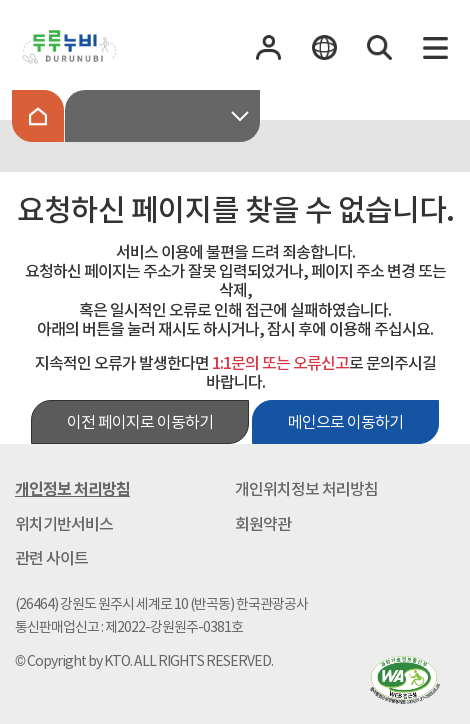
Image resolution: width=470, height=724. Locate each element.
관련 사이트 (51, 558)
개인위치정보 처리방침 (306, 489)
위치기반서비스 (64, 524)
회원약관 (263, 524)
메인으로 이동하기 (345, 422)
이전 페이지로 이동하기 (140, 422)
